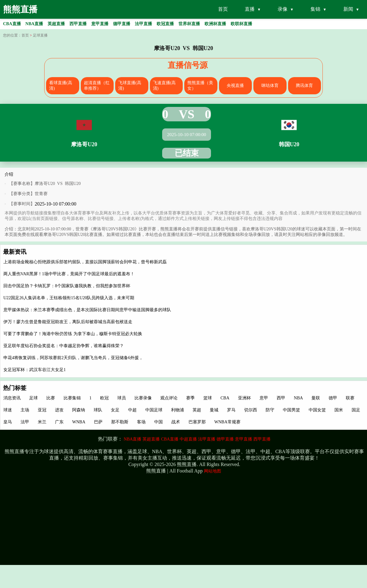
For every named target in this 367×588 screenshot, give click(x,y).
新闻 (348, 9)
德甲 (333, 398)
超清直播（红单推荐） (97, 86)
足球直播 (40, 35)
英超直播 (151, 439)
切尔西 (251, 410)
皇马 (8, 422)
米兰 (42, 422)
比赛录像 (143, 398)
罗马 (231, 410)
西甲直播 (262, 439)
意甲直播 (244, 439)
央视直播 (235, 86)
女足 (115, 410)
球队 (98, 410)
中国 (158, 422)
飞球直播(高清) (130, 86)
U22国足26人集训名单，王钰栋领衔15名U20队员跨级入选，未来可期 (69, 298)
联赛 (350, 398)
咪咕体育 (270, 86)
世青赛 (41, 194)
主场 (25, 410)
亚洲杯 (244, 398)
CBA (225, 398)
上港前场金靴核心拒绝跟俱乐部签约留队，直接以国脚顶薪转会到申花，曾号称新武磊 (85, 262)
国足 (356, 410)
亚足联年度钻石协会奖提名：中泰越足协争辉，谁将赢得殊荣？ (64, 346)
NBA (299, 398)
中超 (132, 410)
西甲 (281, 398)
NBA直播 (133, 439)
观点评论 (169, 398)
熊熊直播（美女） (200, 86)
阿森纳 (79, 410)
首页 (223, 9)
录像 (283, 9)
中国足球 (154, 410)
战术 (176, 422)
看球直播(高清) (61, 86)
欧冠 (104, 398)
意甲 (264, 398)
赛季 (190, 398)
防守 (270, 410)
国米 (339, 410)
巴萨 (98, 422)
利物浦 (178, 410)
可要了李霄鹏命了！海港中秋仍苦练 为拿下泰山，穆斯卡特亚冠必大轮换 (73, 334)
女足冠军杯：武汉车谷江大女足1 (35, 370)
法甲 (25, 422)
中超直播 (188, 439)
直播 (250, 9)
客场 (141, 422)
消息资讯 (12, 398)
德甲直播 (225, 439)
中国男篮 (291, 410)
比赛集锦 (72, 398)
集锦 (315, 9)
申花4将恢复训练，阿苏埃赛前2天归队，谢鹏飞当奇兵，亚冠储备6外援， (73, 358)
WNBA (79, 422)
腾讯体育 (304, 86)
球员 (122, 398)
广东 (59, 422)
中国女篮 (317, 410)
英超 (197, 410)
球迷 (8, 410)
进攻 (59, 410)
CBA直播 (170, 439)
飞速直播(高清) (164, 86)
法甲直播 (207, 439)
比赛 (51, 398)
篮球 (208, 398)
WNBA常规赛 (227, 422)
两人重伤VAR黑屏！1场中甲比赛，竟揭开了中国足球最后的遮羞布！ (69, 274)
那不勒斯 (120, 422)
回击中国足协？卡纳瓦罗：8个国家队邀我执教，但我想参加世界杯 (67, 286)
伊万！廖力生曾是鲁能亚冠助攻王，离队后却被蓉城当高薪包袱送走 (68, 322)
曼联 (316, 398)
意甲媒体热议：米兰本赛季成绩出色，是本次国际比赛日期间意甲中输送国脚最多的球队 (87, 310)
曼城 (214, 410)
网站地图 (213, 471)
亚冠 (42, 410)
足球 (33, 398)
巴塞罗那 (197, 422)
